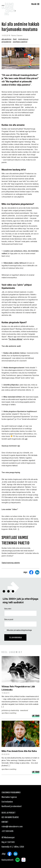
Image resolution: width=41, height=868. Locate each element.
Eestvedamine (7, 802)
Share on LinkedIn (37, 572)
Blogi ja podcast (9, 813)
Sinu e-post (9, 619)
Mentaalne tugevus (9, 797)
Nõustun (19, 630)
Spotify (18, 860)
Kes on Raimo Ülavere (10, 817)
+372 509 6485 (7, 831)
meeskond (24, 710)
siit (26, 439)
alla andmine (7, 39)
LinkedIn (16, 854)
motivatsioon (23, 39)
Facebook (10, 854)
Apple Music (24, 860)
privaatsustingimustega (23, 630)
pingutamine (6, 42)
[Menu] (38, 4)
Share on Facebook (31, 572)
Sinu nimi (8, 609)
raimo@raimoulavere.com (12, 827)
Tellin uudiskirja (15, 638)
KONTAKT (5, 822)
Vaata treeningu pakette (11, 563)
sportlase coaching (20, 42)
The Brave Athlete (16, 339)
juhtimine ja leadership (10, 710)
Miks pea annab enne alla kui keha (19, 751)
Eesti (15, 39)
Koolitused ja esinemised (12, 806)
